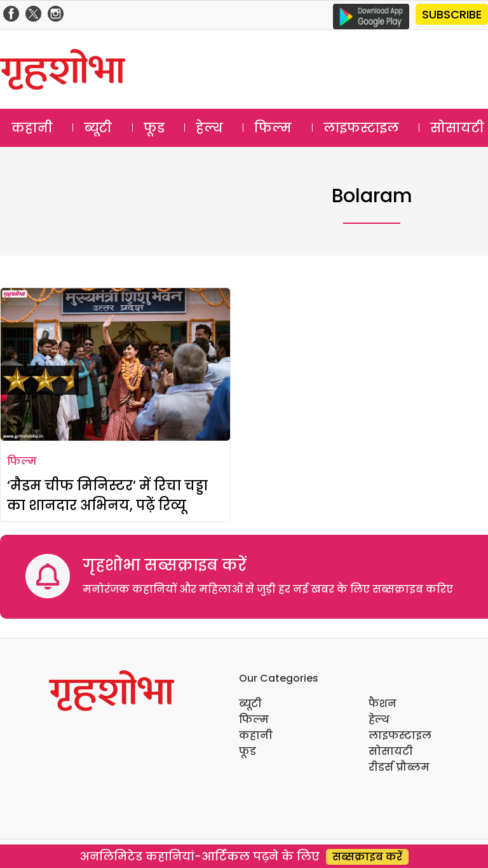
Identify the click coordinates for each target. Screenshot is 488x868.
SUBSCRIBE (452, 14)
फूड (154, 128)
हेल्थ (209, 128)
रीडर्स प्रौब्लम (399, 767)
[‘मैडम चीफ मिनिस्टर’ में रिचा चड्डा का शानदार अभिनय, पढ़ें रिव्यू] (115, 364)
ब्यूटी (98, 128)
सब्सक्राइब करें (367, 857)
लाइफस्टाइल (361, 128)
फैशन (383, 704)
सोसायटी (391, 751)
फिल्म (273, 128)
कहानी (32, 128)
